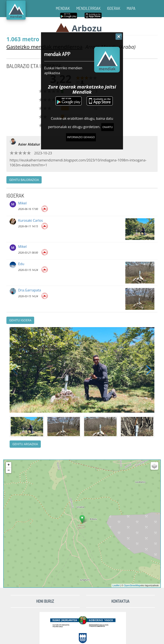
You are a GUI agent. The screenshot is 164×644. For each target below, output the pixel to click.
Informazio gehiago (81, 137)
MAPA (131, 8)
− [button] (9, 470)
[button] (149, 370)
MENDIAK (63, 8)
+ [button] (9, 465)
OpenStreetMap (132, 585)
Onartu (108, 127)
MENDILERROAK (88, 8)
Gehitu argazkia (25, 444)
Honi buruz (45, 601)
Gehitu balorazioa (24, 180)
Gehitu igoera (20, 320)
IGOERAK (114, 8)
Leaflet (116, 585)
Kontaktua (120, 601)
